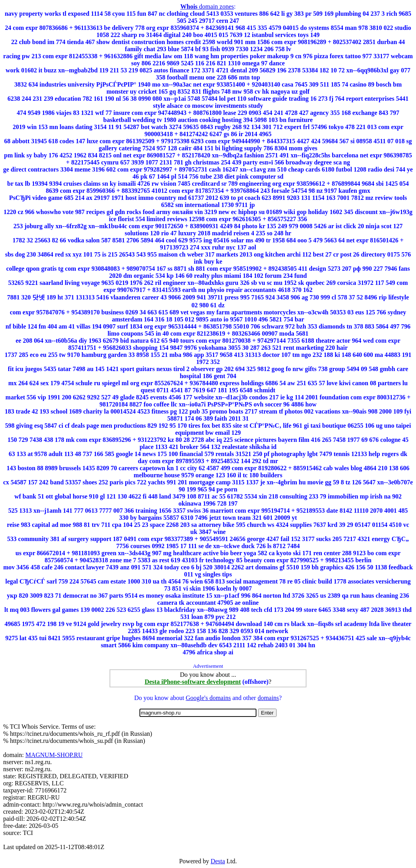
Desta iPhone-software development (193, 682)
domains (268, 698)
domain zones (207, 6)
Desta (218, 861)
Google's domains (208, 698)
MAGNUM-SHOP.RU (54, 755)
